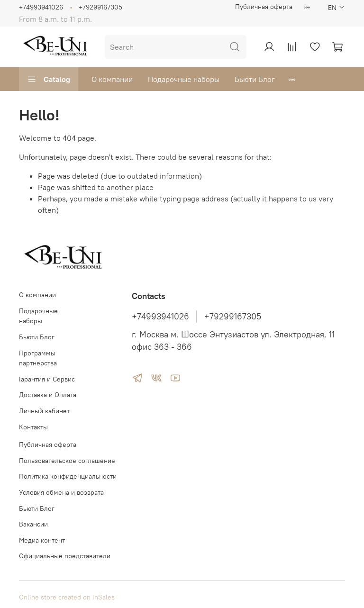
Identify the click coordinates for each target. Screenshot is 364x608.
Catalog (49, 79)
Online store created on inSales (67, 597)
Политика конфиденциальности (68, 476)
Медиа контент (42, 540)
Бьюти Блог (255, 79)
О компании (112, 79)
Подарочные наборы (184, 79)
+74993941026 (41, 7)
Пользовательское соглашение (67, 461)
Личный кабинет (44, 411)
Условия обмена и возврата (61, 492)
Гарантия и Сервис (47, 379)
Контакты (33, 427)
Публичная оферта (264, 7)
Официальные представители (65, 556)
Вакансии (33, 524)
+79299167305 (100, 7)
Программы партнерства (38, 358)
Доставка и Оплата (48, 395)
